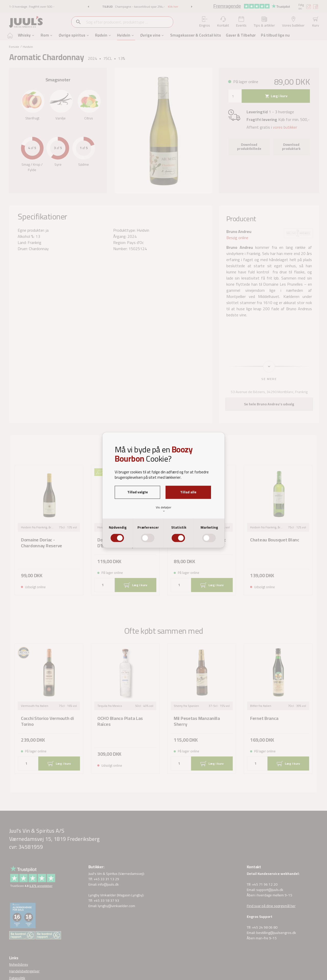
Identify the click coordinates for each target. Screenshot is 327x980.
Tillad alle (188, 492)
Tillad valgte (138, 492)
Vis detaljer (163, 509)
